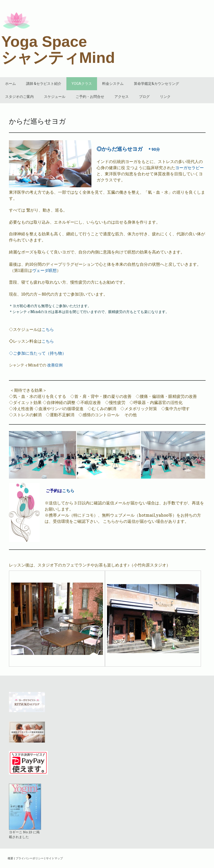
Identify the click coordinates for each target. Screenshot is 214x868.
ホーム (10, 84)
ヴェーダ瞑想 (44, 270)
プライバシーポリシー (30, 858)
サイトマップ (54, 858)
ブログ (144, 97)
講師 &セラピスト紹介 (44, 84)
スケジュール (55, 97)
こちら (48, 329)
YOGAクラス (82, 84)
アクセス (122, 97)
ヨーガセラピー (189, 167)
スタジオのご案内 (19, 97)
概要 (10, 858)
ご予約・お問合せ (90, 97)
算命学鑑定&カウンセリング (156, 84)
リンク (165, 97)
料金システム (113, 84)
